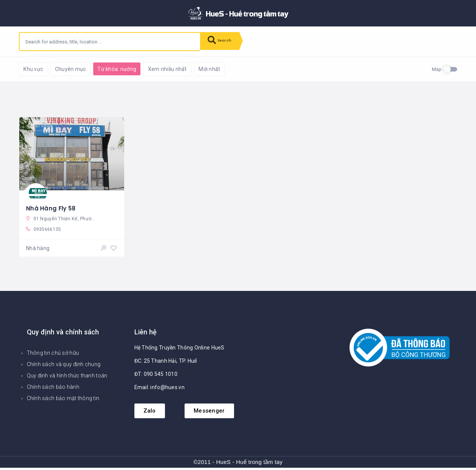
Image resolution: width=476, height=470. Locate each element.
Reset (86, 68)
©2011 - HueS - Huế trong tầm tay (238, 465)
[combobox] (110, 42)
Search (223, 42)
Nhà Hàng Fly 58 (51, 208)
